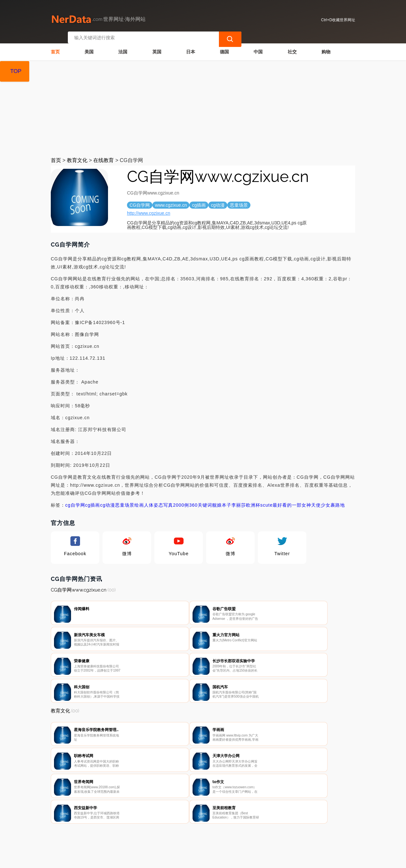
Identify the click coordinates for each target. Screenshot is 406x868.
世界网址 (164, 859)
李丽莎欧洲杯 (246, 500)
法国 (123, 47)
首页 (55, 47)
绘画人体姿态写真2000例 (162, 500)
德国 (224, 47)
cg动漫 (108, 500)
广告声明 (192, 835)
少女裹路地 (333, 500)
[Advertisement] (203, 104)
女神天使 (311, 500)
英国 (157, 47)
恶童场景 (125, 500)
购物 (326, 47)
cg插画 (93, 500)
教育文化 (77, 155)
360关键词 (200, 500)
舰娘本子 (222, 500)
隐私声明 (159, 835)
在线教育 (104, 155)
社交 (292, 47)
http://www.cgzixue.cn (149, 208)
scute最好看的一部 (281, 500)
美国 (89, 47)
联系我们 (127, 835)
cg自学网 (75, 500)
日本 (191, 47)
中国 (258, 47)
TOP (16, 71)
